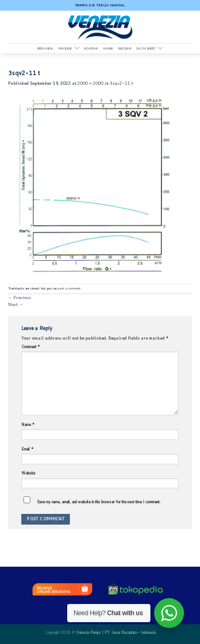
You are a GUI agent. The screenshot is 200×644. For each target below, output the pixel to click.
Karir (109, 48)
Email (27, 449)
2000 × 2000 (90, 83)
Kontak (91, 48)
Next (15, 304)
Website (28, 473)
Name (28, 424)
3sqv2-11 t (121, 83)
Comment (31, 347)
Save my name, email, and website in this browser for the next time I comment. (99, 502)
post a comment (69, 288)
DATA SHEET (150, 48)
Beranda (45, 48)
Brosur (125, 48)
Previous (19, 297)
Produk (69, 48)
